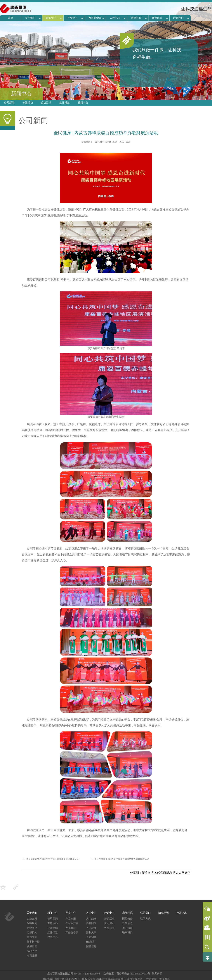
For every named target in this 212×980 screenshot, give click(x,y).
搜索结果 (182, 913)
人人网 (180, 873)
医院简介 (127, 919)
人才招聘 (91, 937)
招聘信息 (91, 946)
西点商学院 (95, 18)
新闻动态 (127, 923)
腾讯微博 (170, 873)
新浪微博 (148, 873)
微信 (187, 873)
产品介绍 (71, 919)
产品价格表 (72, 933)
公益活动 (46, 103)
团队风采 (91, 933)
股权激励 (32, 951)
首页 (11, 18)
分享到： (136, 873)
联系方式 (145, 919)
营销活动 (109, 919)
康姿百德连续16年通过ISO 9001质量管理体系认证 (55, 859)
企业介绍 (32, 919)
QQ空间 (159, 873)
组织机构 (32, 933)
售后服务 (109, 928)
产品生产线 (72, 923)
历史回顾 (127, 928)
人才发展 (91, 928)
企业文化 (32, 928)
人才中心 (115, 18)
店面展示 (109, 923)
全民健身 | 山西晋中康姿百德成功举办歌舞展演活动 (124, 859)
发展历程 (32, 946)
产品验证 (71, 928)
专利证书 (32, 956)
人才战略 (91, 919)
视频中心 (83, 103)
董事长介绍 (33, 942)
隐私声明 (164, 913)
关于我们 (30, 18)
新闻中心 (51, 18)
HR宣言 (90, 942)
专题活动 (28, 103)
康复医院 (157, 18)
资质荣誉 (32, 937)
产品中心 (72, 18)
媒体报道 (65, 103)
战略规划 (32, 923)
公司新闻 (9, 103)
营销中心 (136, 18)
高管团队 (91, 923)
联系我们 (178, 18)
